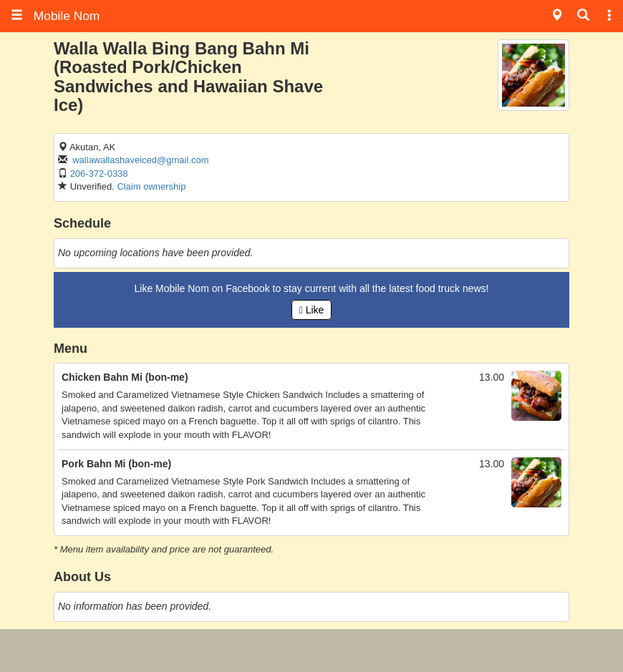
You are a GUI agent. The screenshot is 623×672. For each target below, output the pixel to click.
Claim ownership (151, 186)
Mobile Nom (55, 16)
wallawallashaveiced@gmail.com (140, 160)
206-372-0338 (99, 174)
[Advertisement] (311, 651)
